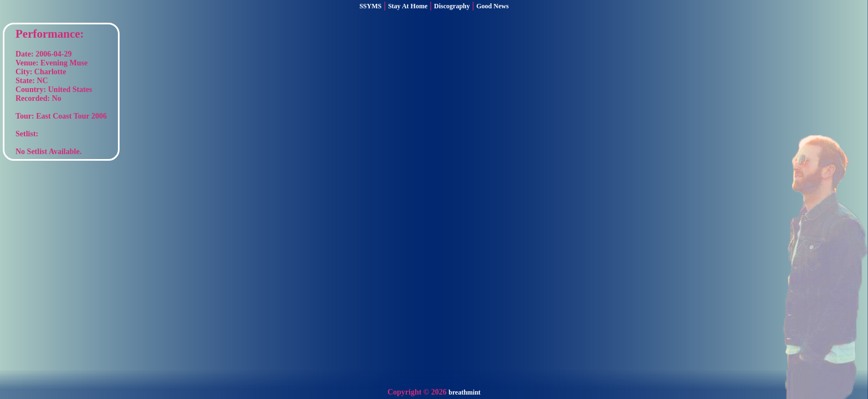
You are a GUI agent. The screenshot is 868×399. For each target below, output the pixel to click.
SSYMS (370, 6)
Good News (493, 6)
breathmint (464, 392)
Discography (452, 6)
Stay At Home (408, 6)
